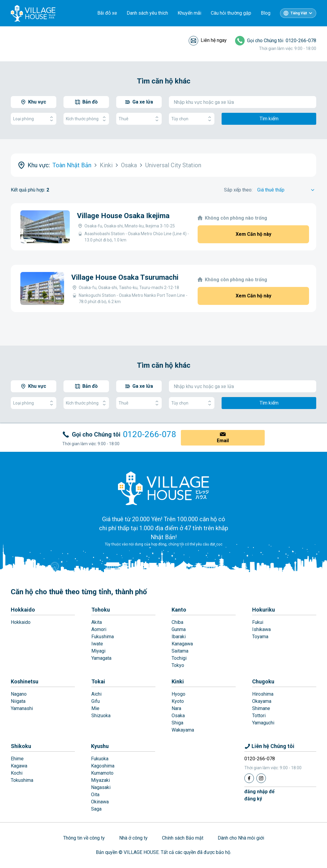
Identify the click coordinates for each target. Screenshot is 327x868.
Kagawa (19, 766)
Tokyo (178, 665)
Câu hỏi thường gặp (231, 13)
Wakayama (183, 730)
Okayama (262, 701)
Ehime (17, 759)
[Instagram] (261, 778)
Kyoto (178, 701)
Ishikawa (261, 629)
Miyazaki (100, 780)
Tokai (98, 681)
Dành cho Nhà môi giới (241, 838)
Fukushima (103, 637)
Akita (97, 622)
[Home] (163, 488)
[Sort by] (287, 190)
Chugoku (263, 681)
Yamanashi (22, 708)
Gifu (96, 701)
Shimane (261, 708)
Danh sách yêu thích (147, 13)
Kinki (178, 681)
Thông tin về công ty (84, 838)
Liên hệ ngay (214, 40)
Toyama (260, 637)
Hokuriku (264, 610)
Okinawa (100, 802)
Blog (266, 13)
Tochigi (179, 658)
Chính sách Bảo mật (183, 838)
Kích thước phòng (86, 119)
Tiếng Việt (299, 13)
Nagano (19, 694)
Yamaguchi (263, 723)
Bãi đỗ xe (107, 13)
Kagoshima (103, 766)
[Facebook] (249, 778)
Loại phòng (34, 119)
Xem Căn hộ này (253, 234)
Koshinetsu (25, 681)
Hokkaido (23, 610)
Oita (95, 795)
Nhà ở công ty (133, 838)
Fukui (258, 622)
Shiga (177, 723)
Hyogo (178, 694)
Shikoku (21, 746)
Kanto (179, 610)
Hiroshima (263, 694)
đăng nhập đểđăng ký (259, 795)
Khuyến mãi (189, 13)
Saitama (180, 651)
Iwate (97, 644)
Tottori (259, 716)
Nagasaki (101, 787)
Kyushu (100, 746)
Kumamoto (102, 773)
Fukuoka (100, 759)
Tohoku (101, 610)
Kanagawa (182, 644)
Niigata (18, 701)
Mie (95, 708)
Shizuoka (101, 716)
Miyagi (98, 651)
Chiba (177, 622)
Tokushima (22, 780)
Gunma (179, 629)
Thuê (139, 119)
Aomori (99, 629)
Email (223, 441)
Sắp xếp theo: (238, 190)
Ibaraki (179, 637)
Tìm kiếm (269, 119)
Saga (96, 809)
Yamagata (101, 658)
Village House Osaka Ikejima (123, 216)
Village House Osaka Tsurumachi (125, 277)
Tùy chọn (192, 119)
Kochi (17, 773)
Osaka (178, 716)
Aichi (96, 694)
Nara (176, 708)
